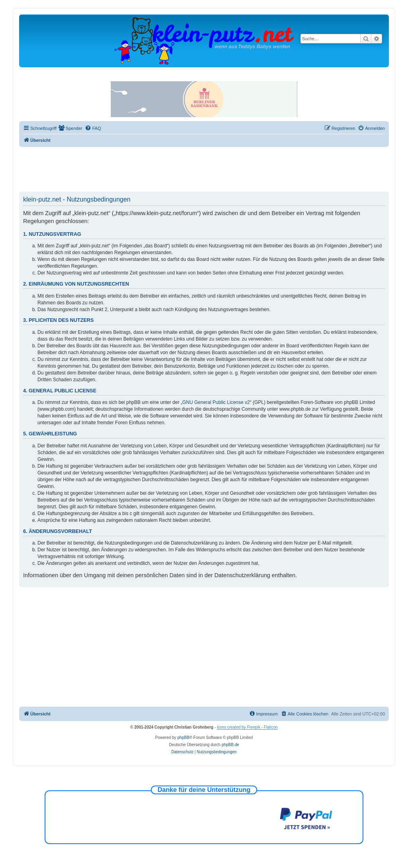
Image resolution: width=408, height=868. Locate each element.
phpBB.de (230, 745)
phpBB (183, 738)
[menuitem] (71, 128)
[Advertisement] (204, 169)
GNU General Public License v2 (216, 402)
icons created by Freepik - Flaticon (247, 727)
